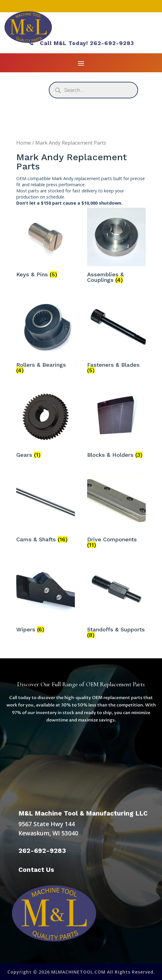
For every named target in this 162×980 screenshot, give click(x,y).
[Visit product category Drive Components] (116, 512)
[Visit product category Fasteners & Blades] (116, 337)
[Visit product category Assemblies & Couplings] (116, 247)
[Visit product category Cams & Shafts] (46, 509)
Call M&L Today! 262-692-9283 (81, 43)
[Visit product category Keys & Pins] (46, 244)
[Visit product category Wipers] (46, 599)
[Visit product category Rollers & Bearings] (46, 337)
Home (24, 143)
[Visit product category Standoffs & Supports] (116, 602)
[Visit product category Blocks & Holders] (116, 424)
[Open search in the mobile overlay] (93, 90)
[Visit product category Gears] (46, 424)
